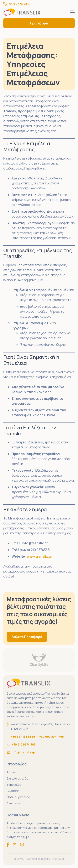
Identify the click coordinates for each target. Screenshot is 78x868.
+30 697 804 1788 (51, 737)
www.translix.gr (40, 556)
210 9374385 (19, 4)
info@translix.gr (35, 543)
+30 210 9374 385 (24, 744)
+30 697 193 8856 (23, 737)
